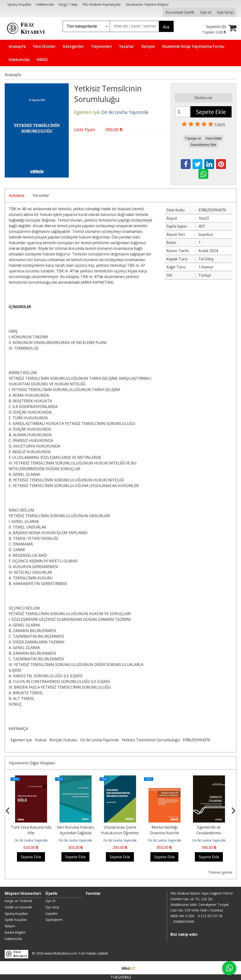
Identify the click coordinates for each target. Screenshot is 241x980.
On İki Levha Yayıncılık (100, 740)
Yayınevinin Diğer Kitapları (32, 763)
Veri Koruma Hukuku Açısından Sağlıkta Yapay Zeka (76, 833)
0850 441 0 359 (182, 916)
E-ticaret (113, 968)
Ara (166, 27)
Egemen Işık (21, 740)
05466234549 (184, 922)
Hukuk (41, 740)
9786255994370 (196, 740)
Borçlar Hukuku (63, 740)
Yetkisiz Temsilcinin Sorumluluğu (151, 740)
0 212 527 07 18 (210, 916)
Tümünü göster (220, 872)
